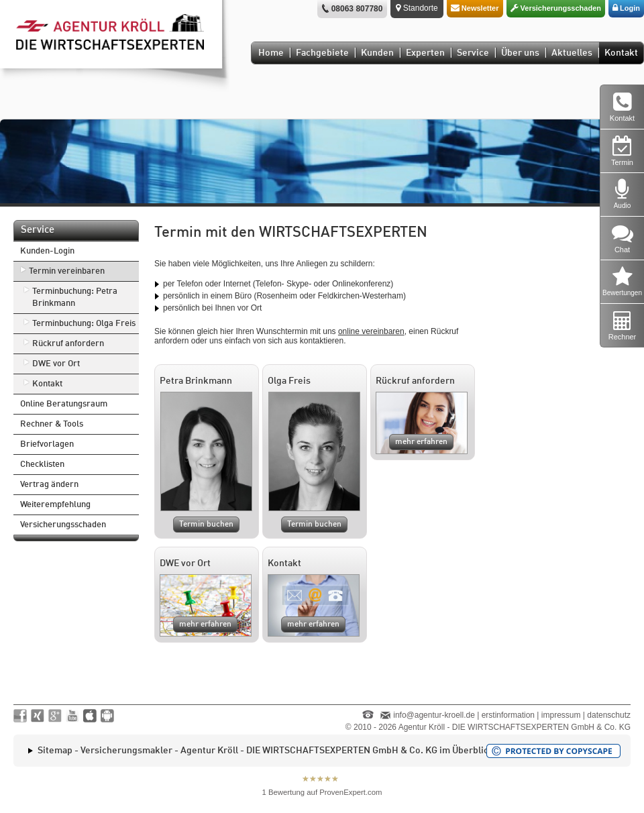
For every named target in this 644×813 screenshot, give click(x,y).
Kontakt (621, 53)
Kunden (377, 53)
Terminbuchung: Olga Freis (84, 324)
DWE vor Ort (56, 364)
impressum (561, 715)
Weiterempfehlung (55, 505)
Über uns (520, 53)
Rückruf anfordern (68, 344)
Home (271, 53)
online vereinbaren (371, 331)
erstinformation (508, 715)
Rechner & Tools (52, 424)
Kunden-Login (47, 251)
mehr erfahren (421, 442)
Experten (425, 53)
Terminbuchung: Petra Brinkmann (75, 297)
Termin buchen (206, 525)
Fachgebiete (322, 53)
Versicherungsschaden (63, 525)
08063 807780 (357, 9)
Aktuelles (572, 53)
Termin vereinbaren (67, 271)
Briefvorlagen (47, 444)
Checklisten (42, 465)
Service (473, 53)
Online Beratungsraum (64, 404)
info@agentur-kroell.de (434, 715)
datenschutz (609, 715)
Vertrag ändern (49, 485)
